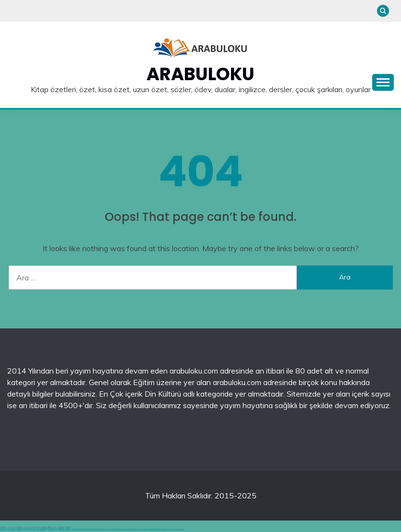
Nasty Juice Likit (59, 528)
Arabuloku (200, 74)
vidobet (168, 529)
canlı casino (123, 529)
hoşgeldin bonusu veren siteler (133, 529)
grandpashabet (146, 529)
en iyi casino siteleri (116, 529)
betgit (141, 529)
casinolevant (152, 529)
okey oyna (8, 528)
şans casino (176, 529)
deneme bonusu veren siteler (78, 529)
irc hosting (40, 528)
